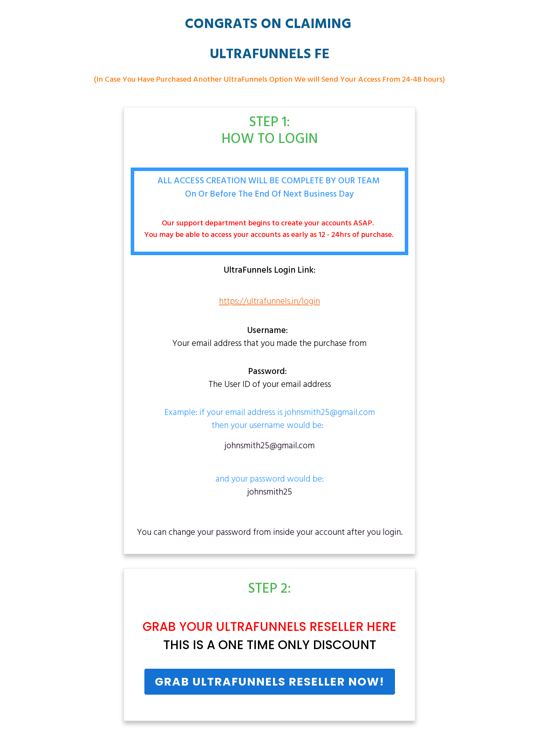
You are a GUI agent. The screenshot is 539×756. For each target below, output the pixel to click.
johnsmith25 (269, 492)
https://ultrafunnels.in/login (269, 302)
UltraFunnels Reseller (290, 626)
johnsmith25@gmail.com (269, 446)
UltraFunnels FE (270, 55)
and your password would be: (270, 486)
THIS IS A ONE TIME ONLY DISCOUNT (270, 645)
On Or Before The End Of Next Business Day (269, 195)
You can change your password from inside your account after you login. (270, 533)
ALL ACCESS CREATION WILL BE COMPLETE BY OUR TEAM (270, 181)
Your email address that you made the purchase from (269, 338)
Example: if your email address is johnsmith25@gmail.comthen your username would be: (270, 420)
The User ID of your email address (270, 379)
